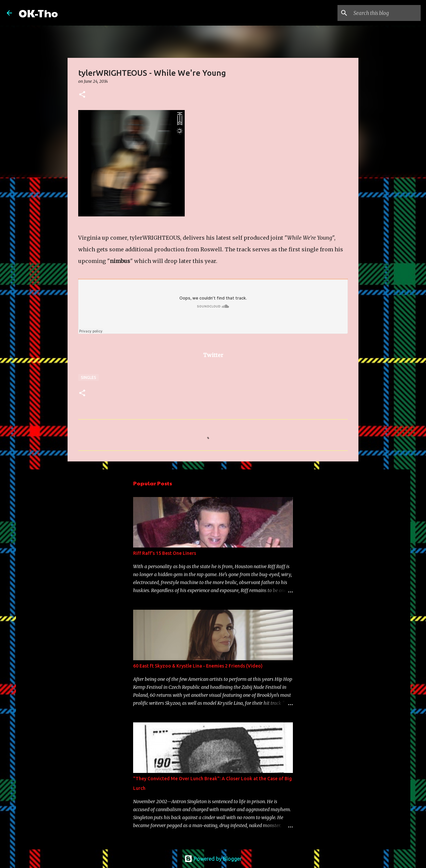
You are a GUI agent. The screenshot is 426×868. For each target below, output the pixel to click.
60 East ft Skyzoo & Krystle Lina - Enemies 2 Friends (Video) (198, 666)
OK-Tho (38, 13)
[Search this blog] (386, 13)
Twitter (213, 355)
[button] (82, 95)
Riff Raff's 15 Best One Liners (165, 553)
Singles (89, 377)
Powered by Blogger (213, 859)
